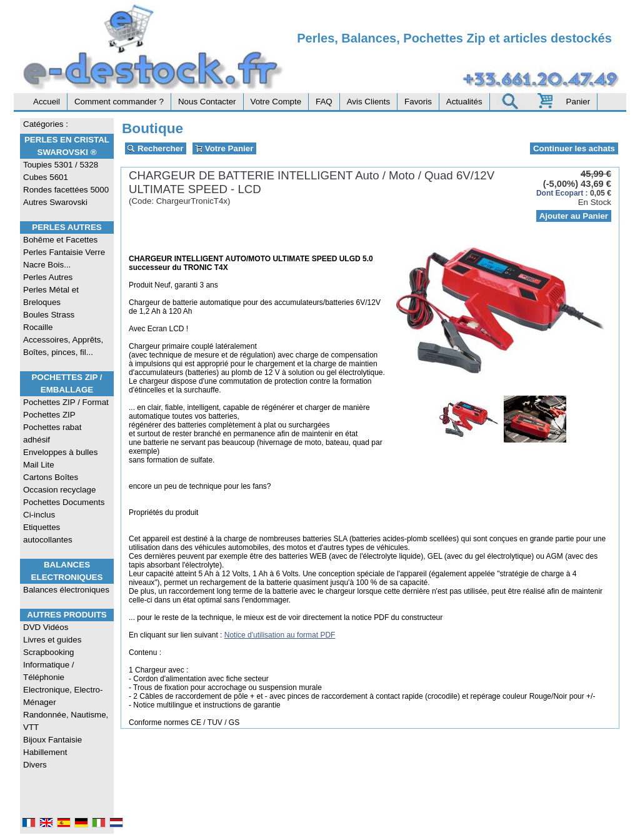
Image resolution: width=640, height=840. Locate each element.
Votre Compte (276, 102)
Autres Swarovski (55, 202)
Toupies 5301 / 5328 (61, 165)
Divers (35, 765)
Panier (578, 102)
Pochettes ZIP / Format (66, 402)
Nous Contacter (207, 102)
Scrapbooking (49, 652)
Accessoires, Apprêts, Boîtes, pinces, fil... (63, 346)
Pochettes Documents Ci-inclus (64, 508)
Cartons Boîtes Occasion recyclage (59, 483)
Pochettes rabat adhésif (52, 433)
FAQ (324, 102)
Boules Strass (49, 315)
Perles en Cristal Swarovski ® (67, 146)
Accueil (47, 102)
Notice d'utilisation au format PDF (280, 635)
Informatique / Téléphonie (49, 671)
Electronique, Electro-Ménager (63, 696)
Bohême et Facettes (60, 240)
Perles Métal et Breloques (51, 296)
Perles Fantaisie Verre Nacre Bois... (64, 258)
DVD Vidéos (46, 627)
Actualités (464, 102)
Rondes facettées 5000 (66, 190)
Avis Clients (368, 102)
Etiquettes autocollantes (48, 533)
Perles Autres (67, 227)
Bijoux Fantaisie (52, 740)
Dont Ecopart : (562, 193)
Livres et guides (52, 640)
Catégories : (46, 124)
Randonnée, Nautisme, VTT (66, 721)
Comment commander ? (119, 102)
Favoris (418, 102)
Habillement (45, 752)
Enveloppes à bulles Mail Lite (60, 458)
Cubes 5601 (46, 177)
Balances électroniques (66, 590)
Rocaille (38, 327)
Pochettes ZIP (49, 415)
